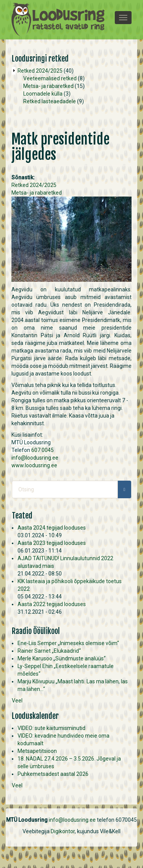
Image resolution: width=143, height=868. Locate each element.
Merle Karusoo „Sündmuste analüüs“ (62, 658)
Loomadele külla (43, 94)
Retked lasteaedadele (50, 101)
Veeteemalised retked (50, 78)
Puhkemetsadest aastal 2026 (53, 774)
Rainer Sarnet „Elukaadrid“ (49, 651)
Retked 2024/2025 (40, 71)
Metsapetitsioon (37, 751)
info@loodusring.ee (35, 458)
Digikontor (63, 831)
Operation (14, 71)
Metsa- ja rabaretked (48, 86)
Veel (17, 701)
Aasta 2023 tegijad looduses (52, 543)
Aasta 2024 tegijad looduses (52, 528)
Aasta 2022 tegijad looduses (52, 604)
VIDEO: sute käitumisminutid (51, 728)
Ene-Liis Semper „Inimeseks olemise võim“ (68, 643)
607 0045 (43, 450)
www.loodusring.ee (34, 465)
